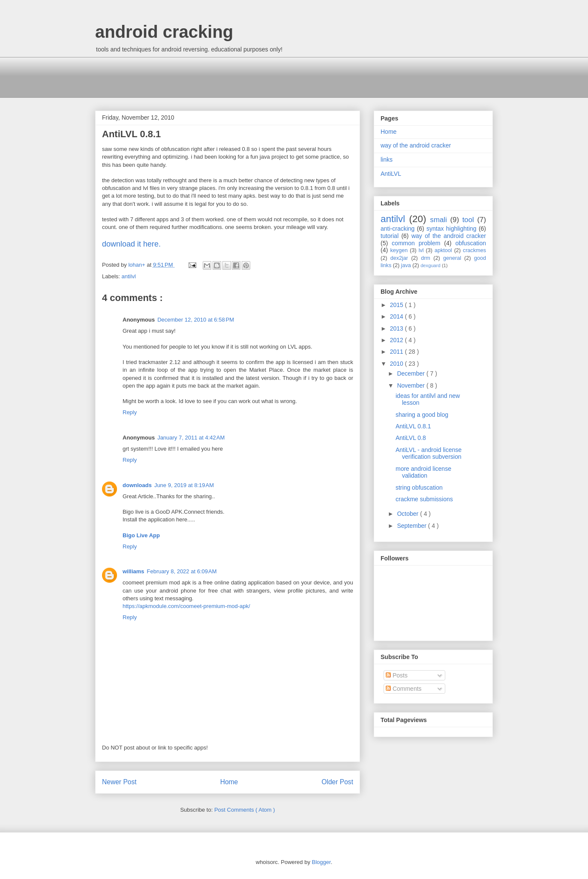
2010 (397, 364)
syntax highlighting (451, 229)
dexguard (430, 265)
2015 (397, 305)
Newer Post (119, 782)
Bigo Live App (141, 535)
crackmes (474, 250)
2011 (397, 352)
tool (468, 220)
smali (439, 220)
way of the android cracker (416, 145)
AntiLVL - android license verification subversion (429, 453)
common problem (416, 243)
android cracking (164, 32)
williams (133, 571)
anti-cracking (397, 229)
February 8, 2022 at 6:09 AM (182, 571)
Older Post (337, 782)
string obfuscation (419, 488)
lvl (421, 250)
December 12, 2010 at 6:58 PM (196, 320)
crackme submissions (424, 499)
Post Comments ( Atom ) (245, 810)
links (387, 160)
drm (426, 258)
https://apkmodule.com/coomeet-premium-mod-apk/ (186, 606)
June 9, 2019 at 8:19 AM (184, 485)
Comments (404, 689)
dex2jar (399, 258)
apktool (443, 250)
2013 (397, 328)
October (408, 514)
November (411, 385)
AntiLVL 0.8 (411, 438)
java (406, 265)
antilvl (129, 276)
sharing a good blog (422, 415)
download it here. (131, 244)
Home (229, 782)
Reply (130, 412)
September (412, 526)
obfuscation (471, 243)
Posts (397, 675)
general (452, 258)
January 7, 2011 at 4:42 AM (191, 438)
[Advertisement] (251, 76)
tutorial (390, 236)
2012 (397, 340)
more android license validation (423, 472)
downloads (137, 485)
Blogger (321, 862)
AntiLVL (391, 174)
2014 (397, 316)
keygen (399, 250)
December (411, 373)
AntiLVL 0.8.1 (413, 426)
